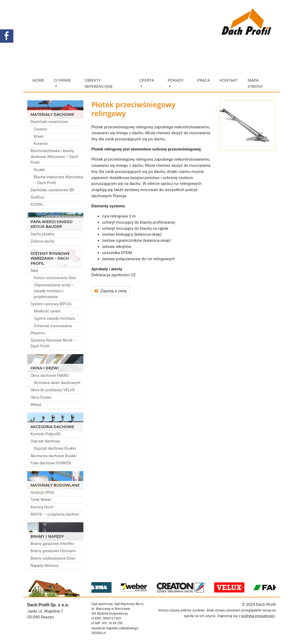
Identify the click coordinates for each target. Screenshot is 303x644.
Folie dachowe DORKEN (51, 463)
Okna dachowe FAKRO (50, 376)
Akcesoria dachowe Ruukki (53, 456)
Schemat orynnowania (53, 326)
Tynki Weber (41, 500)
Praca (203, 80)
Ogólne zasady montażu (54, 319)
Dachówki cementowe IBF (53, 190)
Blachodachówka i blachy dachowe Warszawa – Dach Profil (54, 157)
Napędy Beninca (44, 566)
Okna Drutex (41, 398)
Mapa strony (255, 83)
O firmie (63, 82)
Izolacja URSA (42, 493)
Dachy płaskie (42, 234)
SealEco (37, 197)
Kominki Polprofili (46, 434)
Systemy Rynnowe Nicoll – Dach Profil (53, 343)
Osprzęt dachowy (45, 441)
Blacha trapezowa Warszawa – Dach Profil (58, 180)
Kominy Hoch (42, 507)
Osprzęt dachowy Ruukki (55, 449)
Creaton (40, 129)
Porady (175, 82)
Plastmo (38, 333)
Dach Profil (266, 605)
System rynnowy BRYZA (51, 304)
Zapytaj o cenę (111, 291)
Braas (39, 137)
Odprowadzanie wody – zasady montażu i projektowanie (54, 291)
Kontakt (229, 80)
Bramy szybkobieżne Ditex (53, 558)
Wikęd (36, 405)
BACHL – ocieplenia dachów (55, 514)
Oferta (147, 82)
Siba (34, 271)
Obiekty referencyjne (99, 83)
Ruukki (39, 170)
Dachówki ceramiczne (49, 122)
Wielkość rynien (47, 311)
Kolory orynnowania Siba (55, 278)
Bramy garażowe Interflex (52, 544)
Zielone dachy (42, 241)
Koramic (41, 144)
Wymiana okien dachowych (57, 383)
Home (38, 80)
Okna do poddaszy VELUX (53, 390)
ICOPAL (37, 205)
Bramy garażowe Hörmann (53, 551)
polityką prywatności (258, 616)
